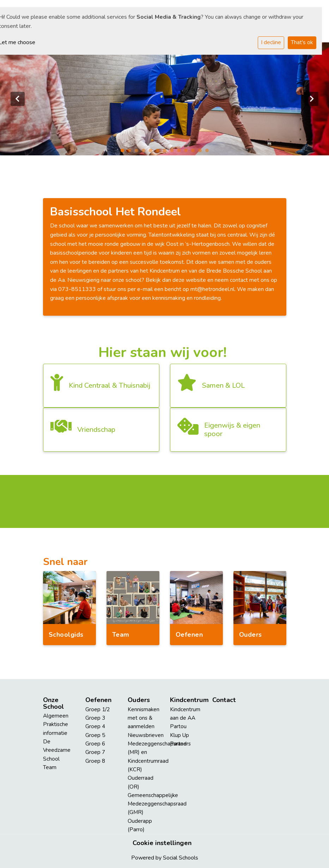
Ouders (139, 700)
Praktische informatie (56, 729)
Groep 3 (95, 718)
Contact (224, 700)
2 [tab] (131, 152)
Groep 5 (95, 735)
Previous (18, 99)
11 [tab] (195, 152)
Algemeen (56, 716)
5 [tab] (152, 152)
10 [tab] (188, 152)
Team (50, 767)
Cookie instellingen (162, 843)
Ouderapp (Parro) (140, 825)
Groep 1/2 (98, 709)
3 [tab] (138, 152)
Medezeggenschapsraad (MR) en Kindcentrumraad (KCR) (144, 757)
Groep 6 (95, 744)
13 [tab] (209, 152)
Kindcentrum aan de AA (185, 714)
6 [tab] (159, 152)
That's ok (302, 42)
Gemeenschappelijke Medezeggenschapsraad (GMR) (144, 804)
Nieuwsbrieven (144, 735)
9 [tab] (181, 152)
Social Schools (181, 858)
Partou (178, 726)
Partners (180, 744)
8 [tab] (173, 152)
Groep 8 (95, 761)
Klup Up (179, 735)
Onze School (53, 703)
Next (311, 99)
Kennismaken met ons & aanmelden (144, 718)
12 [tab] (202, 152)
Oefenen (98, 700)
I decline (271, 42)
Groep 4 (95, 726)
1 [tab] (124, 152)
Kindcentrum (186, 700)
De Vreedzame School (57, 750)
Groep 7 (95, 752)
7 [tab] (166, 152)
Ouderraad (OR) (141, 782)
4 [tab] (145, 152)
